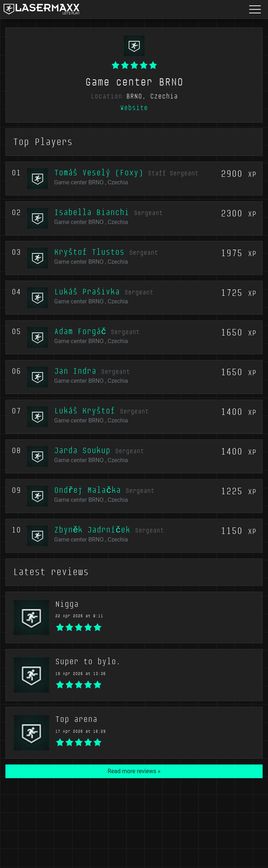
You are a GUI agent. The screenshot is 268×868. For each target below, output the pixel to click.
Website (134, 108)
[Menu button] (255, 9)
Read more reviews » (134, 771)
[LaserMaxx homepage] (41, 9)
